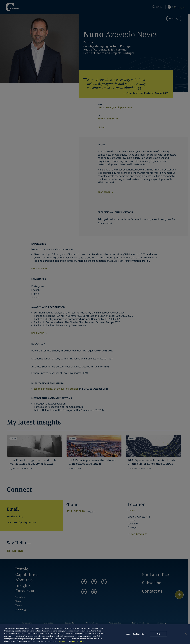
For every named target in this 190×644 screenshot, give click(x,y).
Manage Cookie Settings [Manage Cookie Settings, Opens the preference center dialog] (136, 634)
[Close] (186, 634)
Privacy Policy (63, 641)
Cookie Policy (78, 641)
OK (158, 634)
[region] (95, 634)
